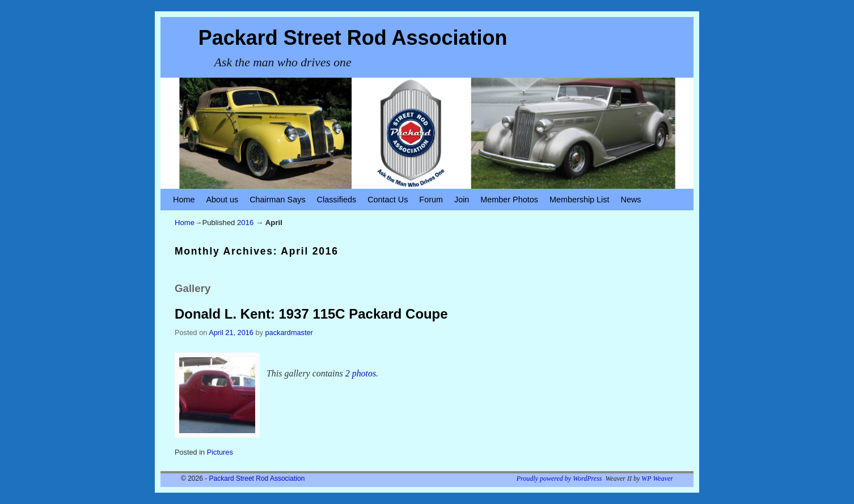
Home (184, 200)
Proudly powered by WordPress (559, 478)
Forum (431, 200)
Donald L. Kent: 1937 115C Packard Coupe (311, 314)
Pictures (220, 452)
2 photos (361, 373)
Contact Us (388, 200)
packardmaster (289, 333)
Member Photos (509, 200)
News (631, 200)
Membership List (580, 200)
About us (222, 200)
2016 (245, 223)
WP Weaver (657, 478)
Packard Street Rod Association (353, 38)
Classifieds (337, 200)
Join (462, 200)
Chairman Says (277, 200)
